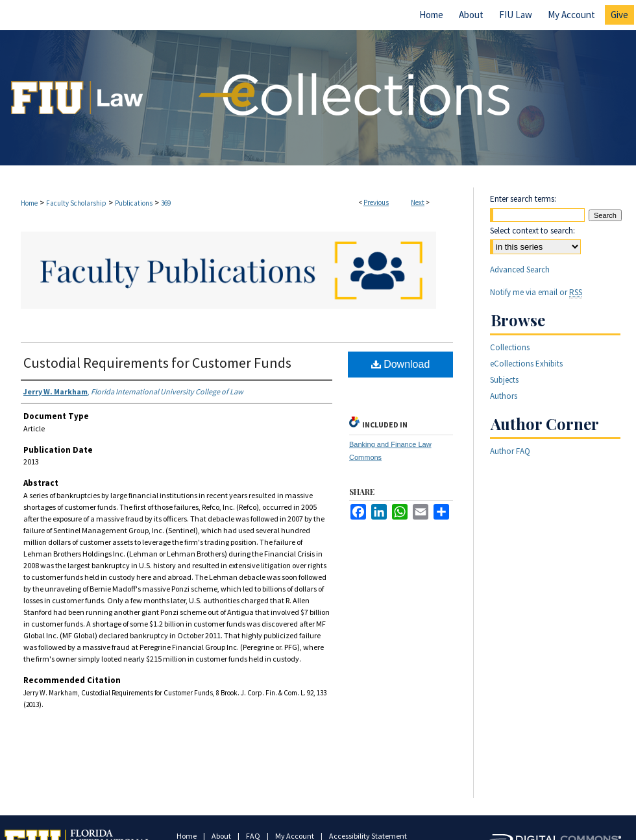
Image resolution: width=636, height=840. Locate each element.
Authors (504, 396)
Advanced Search (520, 270)
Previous (376, 202)
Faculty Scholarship (76, 203)
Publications (134, 203)
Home (29, 203)
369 (166, 203)
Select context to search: (532, 231)
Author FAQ (510, 451)
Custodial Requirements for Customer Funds (157, 363)
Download (401, 364)
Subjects (504, 380)
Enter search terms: (523, 199)
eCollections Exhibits (526, 364)
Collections (510, 347)
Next (418, 202)
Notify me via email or (536, 292)
